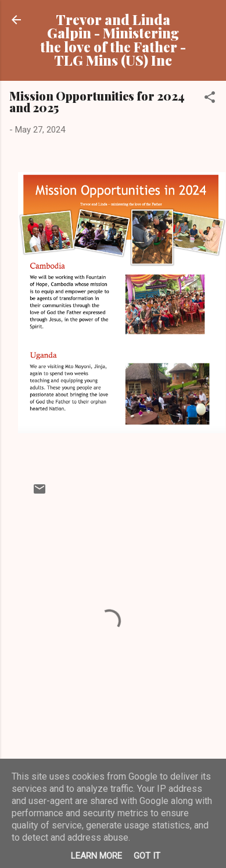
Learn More (96, 856)
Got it (147, 856)
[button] (210, 99)
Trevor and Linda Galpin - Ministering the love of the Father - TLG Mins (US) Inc (113, 40)
